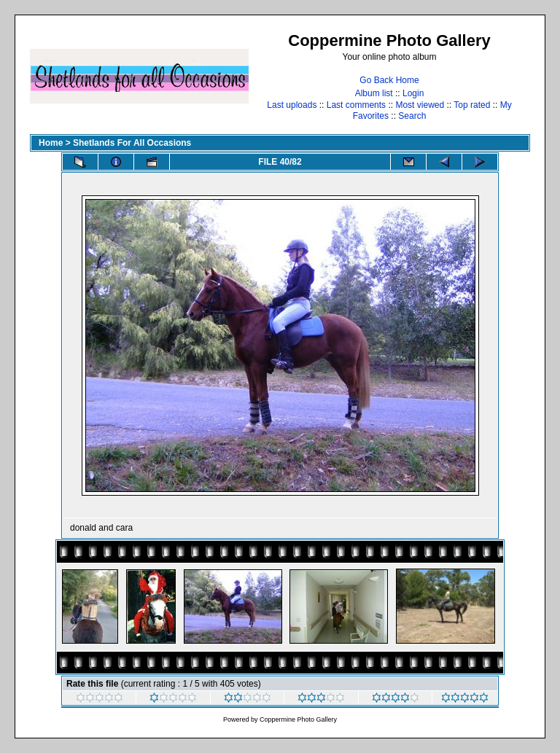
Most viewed (420, 105)
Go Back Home (389, 80)
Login (413, 93)
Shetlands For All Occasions (132, 143)
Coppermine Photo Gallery (298, 719)
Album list (374, 93)
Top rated (472, 105)
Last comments (356, 105)
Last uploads (292, 105)
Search (412, 116)
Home (51, 143)
